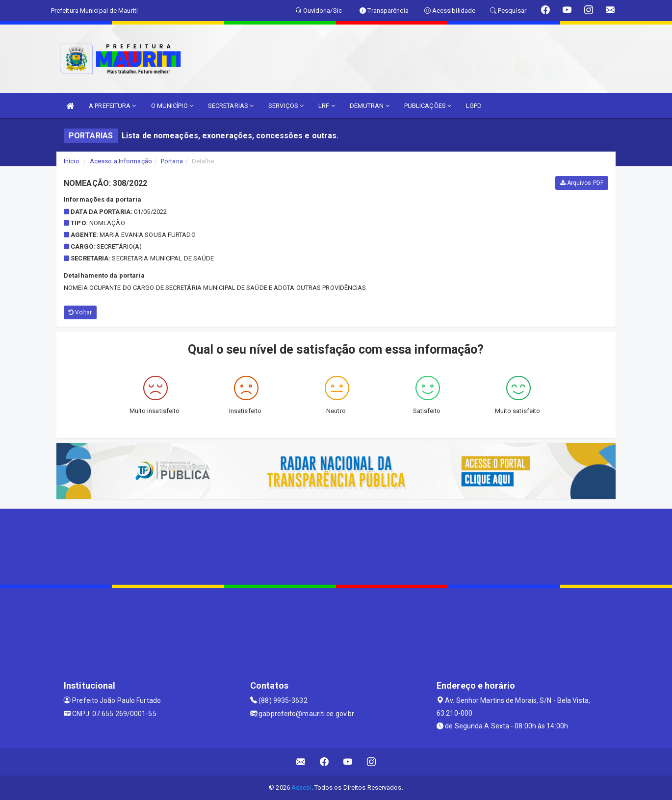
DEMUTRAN (370, 106)
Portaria (172, 161)
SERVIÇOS (286, 106)
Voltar (80, 312)
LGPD (474, 106)
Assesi (301, 787)
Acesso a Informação (121, 161)
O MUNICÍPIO (172, 106)
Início (72, 161)
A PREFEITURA (112, 106)
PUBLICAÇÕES (428, 106)
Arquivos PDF (582, 183)
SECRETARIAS (231, 106)
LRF (327, 106)
